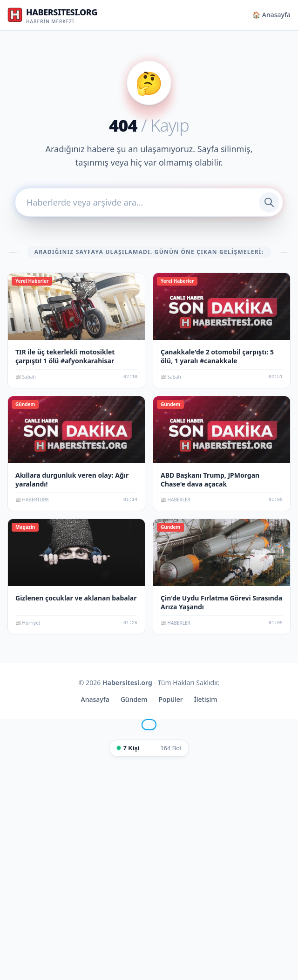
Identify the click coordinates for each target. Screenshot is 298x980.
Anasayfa (95, 699)
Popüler (170, 699)
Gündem (134, 699)
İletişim (206, 699)
